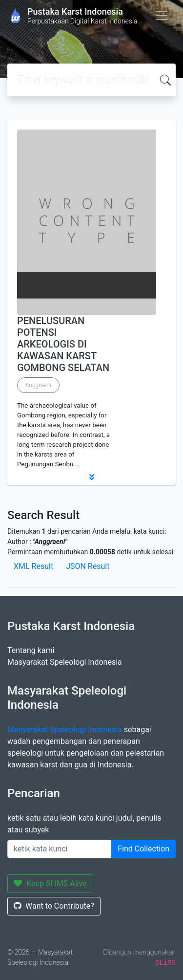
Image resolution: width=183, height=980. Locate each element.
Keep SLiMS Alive (50, 883)
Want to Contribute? (54, 906)
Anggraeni (38, 385)
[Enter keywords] (60, 849)
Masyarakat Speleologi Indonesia (65, 662)
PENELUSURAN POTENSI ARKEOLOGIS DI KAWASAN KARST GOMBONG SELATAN (63, 344)
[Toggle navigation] (162, 16)
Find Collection (143, 849)
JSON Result (88, 566)
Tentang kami (31, 650)
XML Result (33, 566)
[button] (91, 477)
